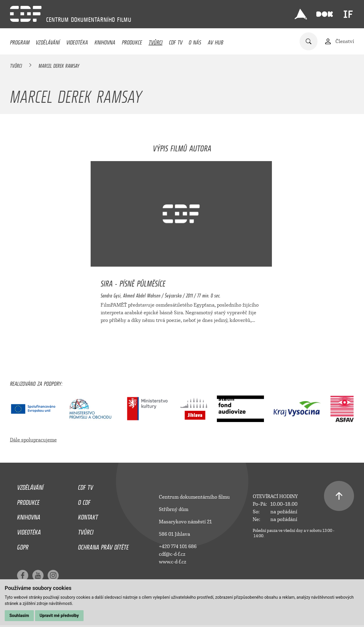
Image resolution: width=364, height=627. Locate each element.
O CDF (84, 501)
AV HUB (216, 41)
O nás (195, 41)
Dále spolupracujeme (33, 440)
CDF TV (176, 41)
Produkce (132, 41)
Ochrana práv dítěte (103, 546)
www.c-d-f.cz (173, 562)
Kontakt (88, 516)
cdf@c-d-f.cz (172, 554)
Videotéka (77, 41)
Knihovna (105, 41)
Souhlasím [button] (19, 616)
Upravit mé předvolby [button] (59, 616)
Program (20, 41)
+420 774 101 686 (178, 546)
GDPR (23, 546)
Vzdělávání (48, 41)
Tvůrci (156, 41)
